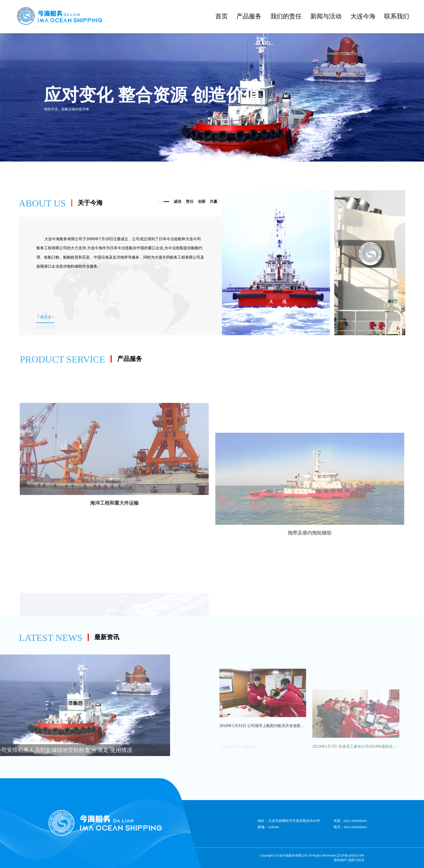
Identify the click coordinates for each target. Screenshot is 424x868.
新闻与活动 (326, 16)
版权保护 (340, 860)
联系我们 (397, 16)
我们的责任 (286, 16)
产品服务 (249, 16)
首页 (222, 16)
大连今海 (363, 16)
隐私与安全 (357, 860)
